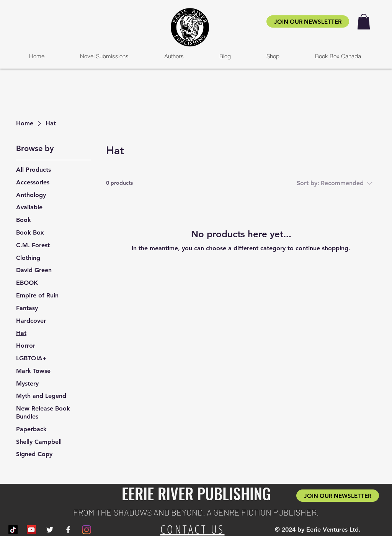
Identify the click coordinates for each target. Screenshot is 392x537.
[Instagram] (87, 530)
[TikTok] (13, 530)
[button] (364, 22)
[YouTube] (31, 530)
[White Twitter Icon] (50, 530)
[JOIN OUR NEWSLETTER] (308, 21)
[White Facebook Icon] (68, 530)
